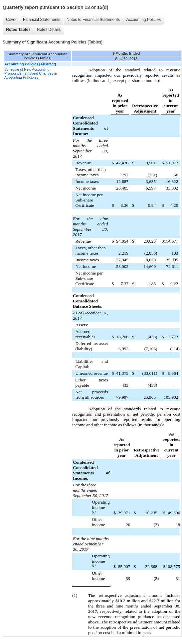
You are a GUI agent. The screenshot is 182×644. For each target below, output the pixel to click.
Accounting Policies (143, 20)
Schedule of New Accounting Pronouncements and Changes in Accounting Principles (31, 73)
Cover (11, 20)
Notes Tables (18, 30)
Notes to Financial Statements (93, 20)
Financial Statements (42, 20)
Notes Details (49, 30)
